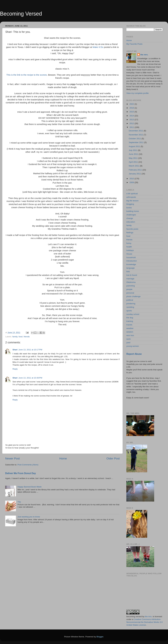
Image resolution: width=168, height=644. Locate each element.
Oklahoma (131, 282)
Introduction (132, 261)
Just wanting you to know (29, 517)
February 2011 (136, 170)
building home (133, 211)
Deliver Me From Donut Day (21, 473)
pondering (131, 304)
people (129, 289)
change (130, 218)
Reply (15, 369)
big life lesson (132, 201)
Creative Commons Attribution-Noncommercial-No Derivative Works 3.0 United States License (145, 622)
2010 (132, 179)
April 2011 (134, 162)
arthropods (131, 197)
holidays (130, 250)
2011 (132, 127)
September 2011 (136, 142)
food (21, 337)
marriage (130, 279)
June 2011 (134, 154)
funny (129, 243)
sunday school (133, 314)
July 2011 (133, 150)
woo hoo (130, 335)
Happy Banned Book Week (29, 487)
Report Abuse (134, 354)
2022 (132, 104)
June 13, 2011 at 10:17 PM (30, 350)
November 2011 (136, 135)
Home (63, 458)
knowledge (131, 264)
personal (130, 293)
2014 (132, 116)
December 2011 (136, 131)
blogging (130, 204)
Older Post (113, 458)
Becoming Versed (21, 14)
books (129, 208)
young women (133, 346)
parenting (131, 286)
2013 (132, 120)
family (15, 337)
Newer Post (12, 458)
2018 (132, 108)
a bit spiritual (132, 194)
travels (129, 325)
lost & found (132, 275)
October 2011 (135, 139)
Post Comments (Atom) (28, 465)
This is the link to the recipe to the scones (27, 75)
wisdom (130, 332)
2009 (132, 182)
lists (128, 272)
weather (130, 328)
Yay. (19, 502)
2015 (132, 112)
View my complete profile (138, 93)
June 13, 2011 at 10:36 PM (30, 378)
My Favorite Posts (134, 44)
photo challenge (133, 296)
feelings (130, 233)
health (129, 247)
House (129, 254)
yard (128, 343)
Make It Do (98, 47)
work (129, 339)
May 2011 (133, 158)
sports (129, 311)
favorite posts (132, 229)
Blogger (100, 637)
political (130, 300)
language (131, 268)
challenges (131, 215)
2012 (132, 123)
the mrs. (144, 55)
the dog (130, 318)
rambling (130, 307)
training (130, 321)
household (131, 257)
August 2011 (135, 146)
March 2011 (134, 166)
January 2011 (135, 174)
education (131, 222)
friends (27, 337)
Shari (15, 350)
